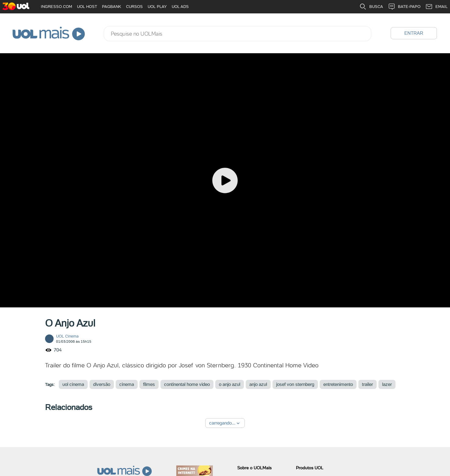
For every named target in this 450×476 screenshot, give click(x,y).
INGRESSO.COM (56, 7)
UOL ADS (180, 7)
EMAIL (436, 7)
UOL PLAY (157, 7)
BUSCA (371, 7)
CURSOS (134, 7)
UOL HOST (87, 7)
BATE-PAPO (404, 7)
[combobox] (237, 34)
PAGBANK (112, 7)
